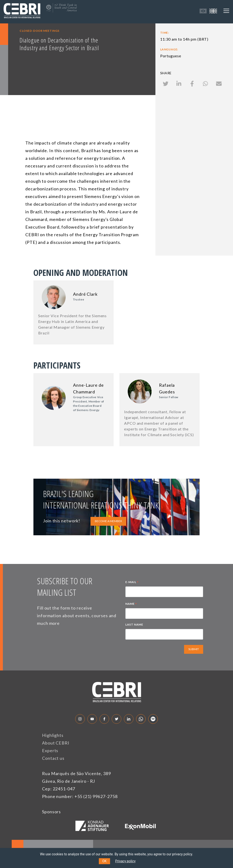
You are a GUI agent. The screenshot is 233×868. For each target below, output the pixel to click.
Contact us (53, 758)
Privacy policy (125, 861)
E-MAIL (132, 583)
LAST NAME (134, 624)
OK (104, 861)
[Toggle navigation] (226, 11)
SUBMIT (194, 649)
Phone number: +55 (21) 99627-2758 (80, 796)
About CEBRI (56, 743)
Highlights (53, 735)
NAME (131, 604)
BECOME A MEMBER (108, 521)
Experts (50, 750)
